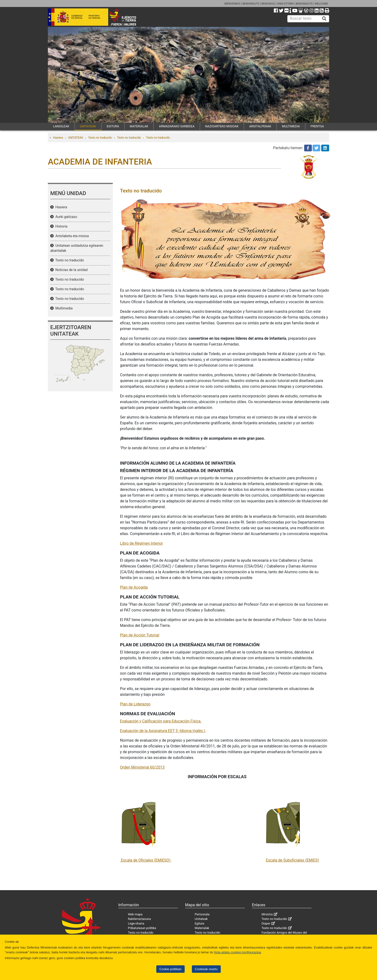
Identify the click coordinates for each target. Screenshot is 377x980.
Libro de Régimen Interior (141, 543)
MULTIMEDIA (291, 126)
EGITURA (113, 126)
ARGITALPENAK (260, 126)
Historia (60, 226)
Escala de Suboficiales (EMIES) (292, 860)
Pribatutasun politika (142, 928)
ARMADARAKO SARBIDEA (177, 126)
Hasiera (58, 138)
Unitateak (201, 919)
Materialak (202, 928)
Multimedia (63, 308)
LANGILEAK (61, 126)
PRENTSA (317, 126)
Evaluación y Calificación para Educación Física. (161, 721)
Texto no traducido (100, 138)
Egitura (200, 923)
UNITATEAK (88, 126)
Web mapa (135, 914)
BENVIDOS (268, 4)
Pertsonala (202, 914)
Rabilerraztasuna (139, 919)
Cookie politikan (170, 969)
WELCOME (321, 4)
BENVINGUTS (251, 4)
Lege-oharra (136, 923)
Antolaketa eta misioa (71, 236)
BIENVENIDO (232, 4)
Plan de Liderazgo (135, 704)
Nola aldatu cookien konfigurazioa (238, 952)
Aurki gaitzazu (65, 217)
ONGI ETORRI (285, 4)
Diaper (266, 923)
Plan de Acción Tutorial (140, 635)
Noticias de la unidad (71, 270)
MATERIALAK (139, 126)
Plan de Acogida (134, 587)
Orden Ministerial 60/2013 (142, 767)
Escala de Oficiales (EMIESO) (146, 860)
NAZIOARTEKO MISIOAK (222, 126)
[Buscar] (324, 19)
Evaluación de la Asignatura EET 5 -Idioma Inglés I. (163, 731)
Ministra (267, 914)
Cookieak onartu (206, 969)
